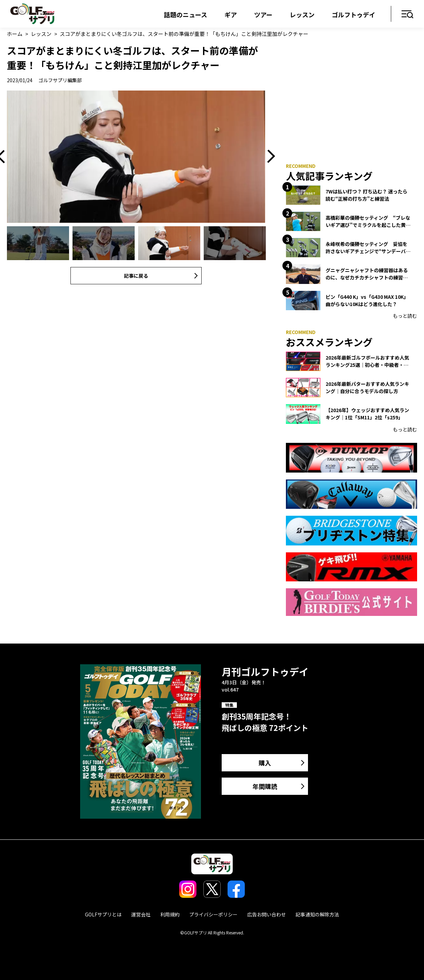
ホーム (15, 34)
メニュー (408, 15)
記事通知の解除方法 (317, 914)
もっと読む (405, 316)
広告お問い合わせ (267, 914)
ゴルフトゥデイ (354, 15)
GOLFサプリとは (103, 914)
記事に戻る (136, 276)
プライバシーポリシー (213, 914)
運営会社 (141, 914)
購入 (265, 763)
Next (269, 157)
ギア (231, 15)
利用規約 (170, 914)
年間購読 (265, 786)
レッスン (302, 15)
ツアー (263, 15)
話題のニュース (186, 15)
